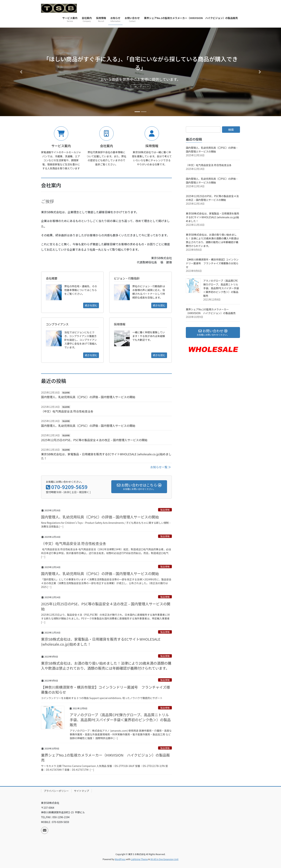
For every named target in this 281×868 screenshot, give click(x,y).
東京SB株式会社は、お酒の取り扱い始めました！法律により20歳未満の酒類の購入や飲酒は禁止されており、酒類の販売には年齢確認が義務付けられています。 (106, 666)
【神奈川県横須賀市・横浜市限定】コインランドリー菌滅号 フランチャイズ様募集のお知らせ (105, 690)
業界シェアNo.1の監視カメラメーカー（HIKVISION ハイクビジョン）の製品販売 (105, 758)
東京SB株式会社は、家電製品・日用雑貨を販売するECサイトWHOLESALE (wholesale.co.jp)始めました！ (106, 456)
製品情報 (66, 393)
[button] (21, 72)
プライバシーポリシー (56, 791)
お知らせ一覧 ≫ (161, 467)
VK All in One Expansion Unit (164, 859)
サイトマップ (82, 791)
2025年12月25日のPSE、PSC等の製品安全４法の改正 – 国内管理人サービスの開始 (94, 440)
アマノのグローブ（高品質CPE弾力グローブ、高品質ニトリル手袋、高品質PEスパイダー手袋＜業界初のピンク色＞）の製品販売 (120, 720)
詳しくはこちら (141, 88)
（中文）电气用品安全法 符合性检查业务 (67, 411)
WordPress (120, 859)
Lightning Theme (139, 859)
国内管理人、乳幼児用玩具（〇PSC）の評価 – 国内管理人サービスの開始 (88, 397)
